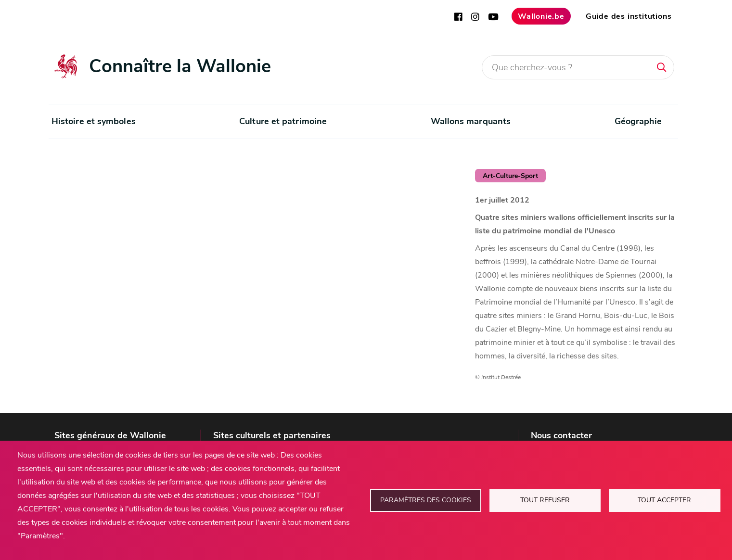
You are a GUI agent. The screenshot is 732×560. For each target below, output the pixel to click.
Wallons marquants (471, 121)
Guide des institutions (629, 16)
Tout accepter (664, 500)
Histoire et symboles (94, 121)
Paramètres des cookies (426, 500)
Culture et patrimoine (283, 121)
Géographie (638, 121)
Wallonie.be (541, 16)
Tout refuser (545, 500)
